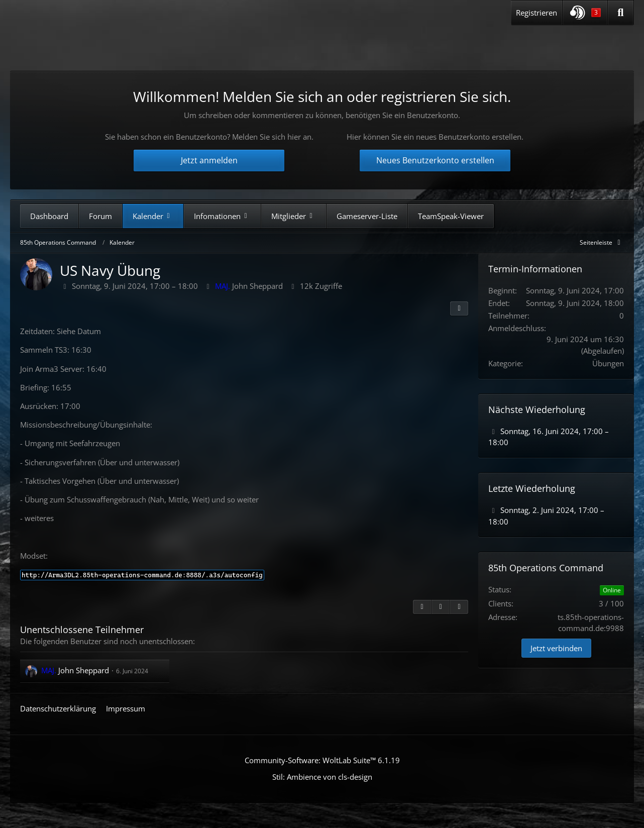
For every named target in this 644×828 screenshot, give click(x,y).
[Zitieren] (422, 607)
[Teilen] (459, 308)
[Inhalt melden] (441, 607)
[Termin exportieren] (459, 607)
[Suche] (621, 13)
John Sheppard (249, 286)
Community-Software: (322, 760)
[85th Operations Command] (115, 44)
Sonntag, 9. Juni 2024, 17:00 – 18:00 (135, 286)
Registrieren (536, 13)
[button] (585, 13)
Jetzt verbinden (556, 648)
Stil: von (322, 777)
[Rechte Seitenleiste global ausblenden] (602, 242)
